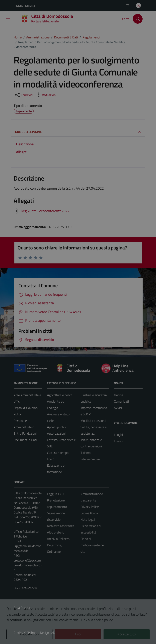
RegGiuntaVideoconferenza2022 (45, 211)
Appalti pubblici (57, 427)
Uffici (17, 401)
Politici (18, 414)
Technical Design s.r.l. (41, 633)
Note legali (88, 519)
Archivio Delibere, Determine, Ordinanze (58, 545)
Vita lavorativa (90, 459)
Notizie (119, 395)
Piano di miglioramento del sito (93, 545)
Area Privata (22, 608)
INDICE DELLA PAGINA (78, 132)
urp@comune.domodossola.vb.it (27, 548)
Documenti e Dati (25, 440)
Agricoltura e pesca (60, 395)
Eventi (118, 441)
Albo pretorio (56, 532)
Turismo (86, 453)
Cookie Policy (89, 513)
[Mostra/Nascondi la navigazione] (8, 18)
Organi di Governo (26, 408)
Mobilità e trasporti (93, 421)
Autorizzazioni (56, 433)
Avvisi (118, 408)
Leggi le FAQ (55, 494)
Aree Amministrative (27, 395)
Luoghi (118, 435)
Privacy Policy (90, 507)
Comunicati (121, 401)
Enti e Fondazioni (25, 433)
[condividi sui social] (24, 95)
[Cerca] (138, 19)
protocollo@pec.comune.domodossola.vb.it (28, 565)
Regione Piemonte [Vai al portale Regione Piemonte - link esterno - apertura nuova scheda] (24, 6)
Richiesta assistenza (61, 526)
